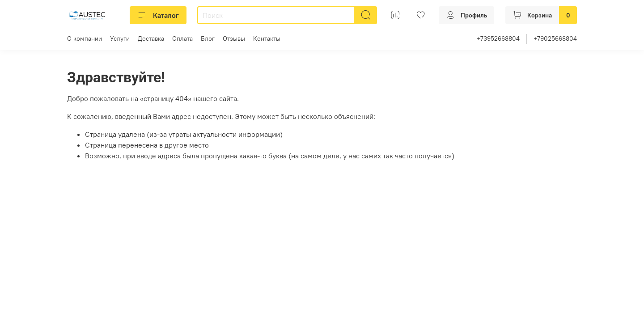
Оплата (182, 38)
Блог (208, 38)
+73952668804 (498, 38)
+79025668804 (555, 38)
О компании (85, 38)
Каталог (158, 15)
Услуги (120, 38)
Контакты (267, 38)
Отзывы (234, 38)
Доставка (151, 38)
